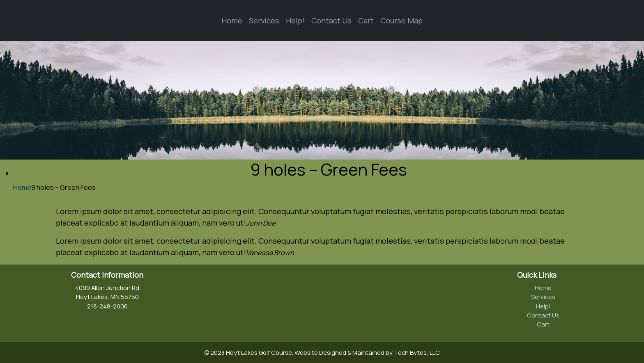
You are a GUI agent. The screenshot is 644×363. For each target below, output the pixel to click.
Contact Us (331, 21)
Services (264, 21)
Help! (295, 21)
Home (232, 21)
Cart (366, 21)
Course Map (401, 21)
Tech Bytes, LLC (417, 352)
